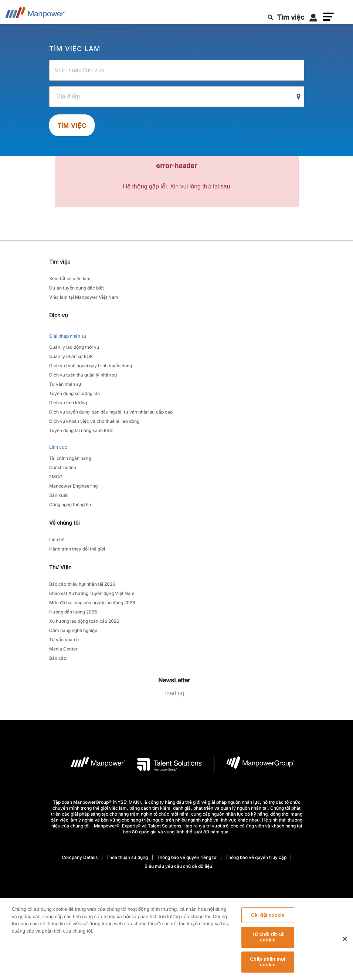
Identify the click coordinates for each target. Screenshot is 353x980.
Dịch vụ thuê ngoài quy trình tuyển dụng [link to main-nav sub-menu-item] (91, 366)
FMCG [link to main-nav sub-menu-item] (56, 477)
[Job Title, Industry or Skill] (177, 70)
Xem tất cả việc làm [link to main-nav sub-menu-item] (70, 279)
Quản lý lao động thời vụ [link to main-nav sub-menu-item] (74, 347)
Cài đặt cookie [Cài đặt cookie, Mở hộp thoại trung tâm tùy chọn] (268, 919)
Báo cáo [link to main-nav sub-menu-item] (58, 658)
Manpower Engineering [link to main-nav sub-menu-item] (73, 486)
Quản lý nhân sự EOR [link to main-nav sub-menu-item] (71, 356)
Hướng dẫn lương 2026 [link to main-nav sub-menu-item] (73, 612)
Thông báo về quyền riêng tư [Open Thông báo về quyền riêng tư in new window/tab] (187, 857)
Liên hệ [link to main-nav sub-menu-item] (57, 540)
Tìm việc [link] (60, 262)
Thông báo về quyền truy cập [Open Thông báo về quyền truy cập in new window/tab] (256, 857)
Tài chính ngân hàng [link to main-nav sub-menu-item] (70, 458)
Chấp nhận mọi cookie (268, 966)
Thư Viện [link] (60, 567)
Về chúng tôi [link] (65, 523)
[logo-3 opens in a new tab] (164, 765)
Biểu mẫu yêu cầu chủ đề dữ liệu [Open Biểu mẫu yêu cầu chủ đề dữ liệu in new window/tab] (178, 866)
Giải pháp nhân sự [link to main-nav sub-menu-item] (68, 336)
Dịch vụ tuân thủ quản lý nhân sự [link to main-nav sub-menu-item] (83, 375)
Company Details (80, 857)
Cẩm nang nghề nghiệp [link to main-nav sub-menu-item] (73, 630)
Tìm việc (72, 126)
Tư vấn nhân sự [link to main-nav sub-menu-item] (65, 384)
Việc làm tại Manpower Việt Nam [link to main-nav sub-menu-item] (84, 297)
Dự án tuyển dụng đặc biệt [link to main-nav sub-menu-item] (77, 288)
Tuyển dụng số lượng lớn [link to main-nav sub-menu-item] (74, 393)
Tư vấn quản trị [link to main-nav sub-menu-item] (65, 640)
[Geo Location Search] (299, 97)
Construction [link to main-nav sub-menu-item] (63, 467)
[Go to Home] (35, 15)
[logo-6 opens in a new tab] (254, 765)
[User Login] (313, 19)
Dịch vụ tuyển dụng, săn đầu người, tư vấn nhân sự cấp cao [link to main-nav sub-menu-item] (111, 412)
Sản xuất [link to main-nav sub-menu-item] (58, 495)
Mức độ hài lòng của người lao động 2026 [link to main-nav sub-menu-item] (92, 603)
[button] (328, 17)
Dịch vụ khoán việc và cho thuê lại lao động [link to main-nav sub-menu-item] (94, 421)
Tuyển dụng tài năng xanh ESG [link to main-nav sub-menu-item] (81, 430)
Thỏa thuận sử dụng (127, 857)
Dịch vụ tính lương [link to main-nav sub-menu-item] (68, 403)
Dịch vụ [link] (58, 315)
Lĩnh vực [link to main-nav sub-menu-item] (58, 447)
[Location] (177, 97)
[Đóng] (345, 943)
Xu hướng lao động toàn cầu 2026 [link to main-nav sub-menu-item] (84, 621)
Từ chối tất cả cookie (268, 941)
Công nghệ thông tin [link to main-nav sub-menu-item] (70, 504)
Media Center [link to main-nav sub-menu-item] (63, 649)
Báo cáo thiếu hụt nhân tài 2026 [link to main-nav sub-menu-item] (82, 584)
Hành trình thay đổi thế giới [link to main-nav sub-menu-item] (77, 549)
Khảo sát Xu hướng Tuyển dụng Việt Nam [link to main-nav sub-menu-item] (92, 593)
